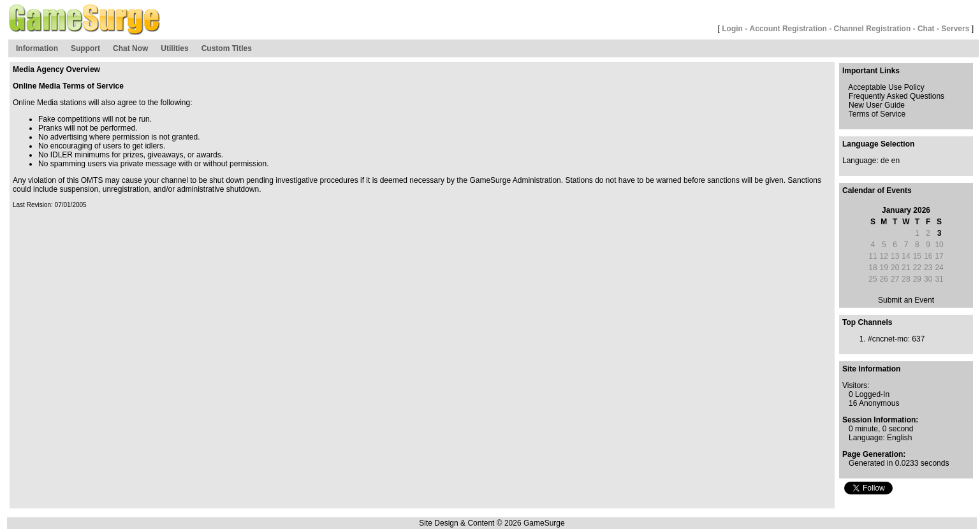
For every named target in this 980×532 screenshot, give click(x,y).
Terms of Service (877, 114)
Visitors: (856, 385)
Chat (926, 29)
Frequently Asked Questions (896, 96)
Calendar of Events (877, 191)
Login (732, 29)
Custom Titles (227, 48)
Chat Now (130, 48)
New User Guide (877, 105)
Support (85, 48)
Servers (955, 29)
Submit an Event (906, 300)
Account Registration (788, 29)
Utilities (174, 48)
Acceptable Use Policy (886, 87)
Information (37, 48)
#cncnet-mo (888, 339)
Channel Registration (873, 29)
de (885, 161)
